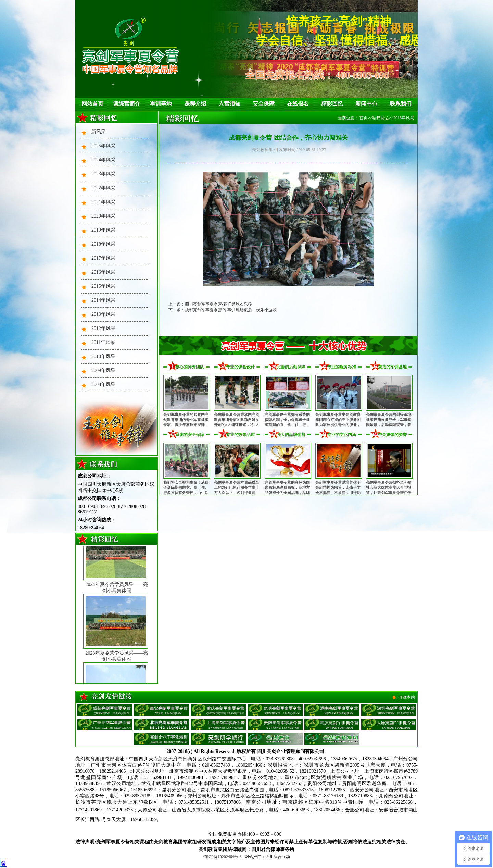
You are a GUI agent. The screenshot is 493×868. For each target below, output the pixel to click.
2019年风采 (103, 230)
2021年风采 (103, 202)
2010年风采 (103, 356)
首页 (364, 118)
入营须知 (229, 104)
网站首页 (92, 104)
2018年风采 (103, 244)
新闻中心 (366, 104)
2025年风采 (103, 146)
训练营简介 (127, 104)
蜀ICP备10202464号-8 (222, 857)
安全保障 (264, 104)
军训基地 (161, 104)
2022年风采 (103, 188)
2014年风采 (103, 300)
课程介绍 (195, 104)
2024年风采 (103, 160)
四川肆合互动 (278, 857)
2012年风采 (103, 328)
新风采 (99, 132)
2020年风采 (103, 216)
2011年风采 (103, 342)
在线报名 (298, 104)
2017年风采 (103, 258)
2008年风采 (103, 385)
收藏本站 (407, 697)
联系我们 (401, 104)
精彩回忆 (332, 104)
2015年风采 (103, 286)
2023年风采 (103, 174)
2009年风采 (103, 370)
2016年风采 (103, 272)
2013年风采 (103, 314)
